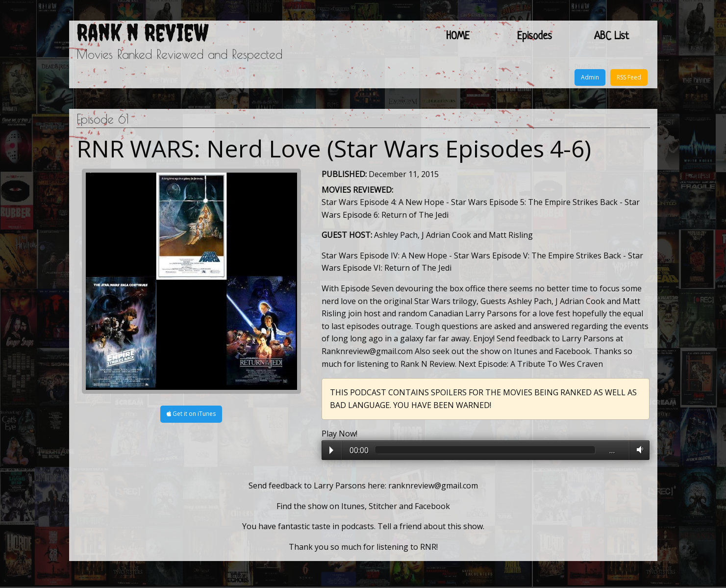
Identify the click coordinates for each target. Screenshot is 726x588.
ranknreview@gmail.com (433, 486)
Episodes (535, 37)
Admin (590, 77)
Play (331, 450)
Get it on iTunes (191, 414)
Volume (638, 450)
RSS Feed (629, 77)
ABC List (612, 37)
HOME (458, 37)
